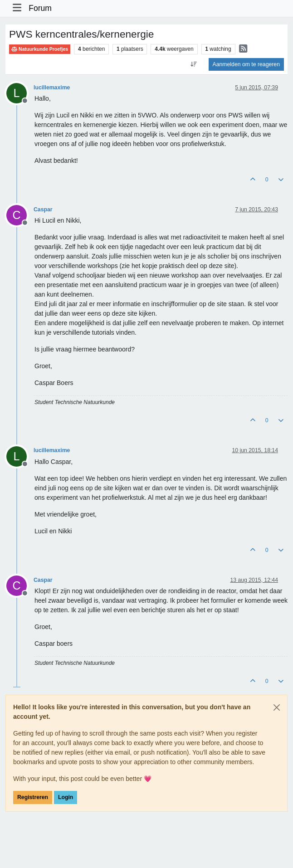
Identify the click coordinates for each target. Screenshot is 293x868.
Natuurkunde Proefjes (40, 49)
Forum (40, 8)
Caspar (43, 210)
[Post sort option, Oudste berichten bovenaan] (193, 64)
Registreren (33, 797)
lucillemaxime (52, 88)
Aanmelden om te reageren (246, 64)
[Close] (277, 707)
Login (66, 797)
